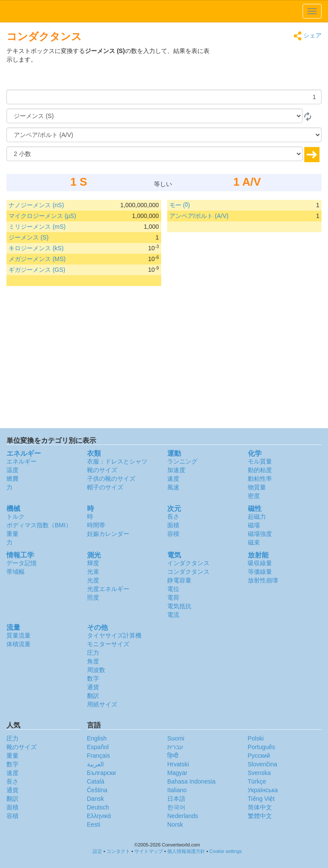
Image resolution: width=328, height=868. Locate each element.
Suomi (176, 738)
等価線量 (260, 572)
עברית (175, 747)
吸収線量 (260, 563)
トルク (16, 516)
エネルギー (22, 461)
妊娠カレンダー (108, 534)
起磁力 (257, 516)
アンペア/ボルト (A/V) (199, 216)
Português (262, 747)
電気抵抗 (179, 606)
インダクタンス (188, 563)
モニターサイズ (108, 644)
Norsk (175, 824)
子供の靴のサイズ (111, 479)
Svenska (259, 773)
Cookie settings (226, 851)
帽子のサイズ (105, 487)
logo (164, 11)
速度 (173, 479)
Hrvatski (178, 764)
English (97, 738)
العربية (95, 764)
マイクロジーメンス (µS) (42, 216)
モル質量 (260, 461)
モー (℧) (180, 205)
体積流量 (19, 644)
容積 (173, 534)
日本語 (176, 799)
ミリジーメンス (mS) (37, 227)
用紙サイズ (102, 704)
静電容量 (179, 580)
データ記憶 (22, 563)
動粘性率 (260, 479)
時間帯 (96, 525)
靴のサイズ (102, 470)
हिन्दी (173, 756)
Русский (259, 756)
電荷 (173, 597)
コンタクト (118, 851)
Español (98, 747)
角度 (93, 661)
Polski (256, 738)
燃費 (12, 479)
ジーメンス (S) (29, 237)
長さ (173, 516)
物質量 (257, 487)
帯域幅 (16, 572)
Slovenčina (263, 764)
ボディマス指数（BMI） (39, 525)
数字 (93, 678)
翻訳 (93, 696)
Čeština (97, 790)
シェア (308, 36)
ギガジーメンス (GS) (37, 270)
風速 (173, 487)
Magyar (177, 773)
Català (96, 781)
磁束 (254, 542)
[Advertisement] (268, 68)
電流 (173, 615)
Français (99, 756)
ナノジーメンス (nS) (36, 205)
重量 (12, 534)
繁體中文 (260, 816)
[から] (155, 116)
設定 (97, 851)
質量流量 (19, 635)
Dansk (96, 799)
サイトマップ (149, 851)
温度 (12, 470)
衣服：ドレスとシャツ (117, 461)
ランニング (182, 461)
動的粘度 (260, 470)
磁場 (254, 525)
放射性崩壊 (263, 580)
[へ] (164, 135)
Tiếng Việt (261, 799)
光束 (93, 572)
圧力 (93, 653)
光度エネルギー (108, 589)
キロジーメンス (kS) (36, 248)
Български (102, 773)
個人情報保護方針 (186, 851)
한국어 (176, 807)
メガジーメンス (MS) (37, 259)
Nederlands (183, 816)
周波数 (96, 670)
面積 (173, 525)
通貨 (93, 687)
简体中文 (260, 807)
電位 (173, 589)
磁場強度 (260, 534)
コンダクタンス (188, 572)
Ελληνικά (99, 816)
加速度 (176, 470)
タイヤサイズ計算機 (114, 635)
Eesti (94, 824)
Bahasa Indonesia (191, 781)
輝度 (93, 563)
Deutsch (98, 807)
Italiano (177, 790)
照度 (93, 597)
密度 (254, 496)
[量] (164, 97)
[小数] (155, 154)
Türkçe (257, 781)
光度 (93, 580)
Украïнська (263, 790)
